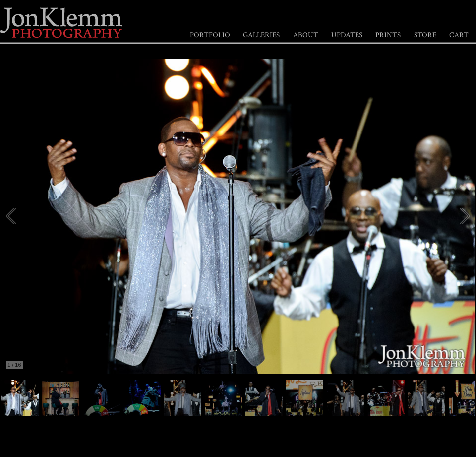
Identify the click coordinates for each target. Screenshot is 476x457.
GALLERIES (261, 35)
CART (459, 35)
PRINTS (388, 35)
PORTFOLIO (210, 35)
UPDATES (347, 35)
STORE (425, 35)
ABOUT (306, 35)
